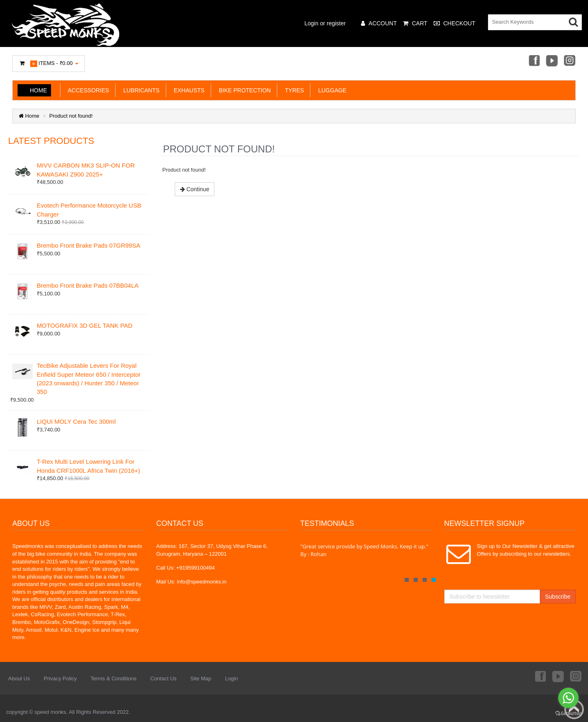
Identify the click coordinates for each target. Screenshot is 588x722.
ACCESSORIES (87, 90)
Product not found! (71, 116)
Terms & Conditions (114, 678)
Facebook (534, 61)
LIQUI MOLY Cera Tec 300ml (76, 421)
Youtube (552, 61)
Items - (49, 64)
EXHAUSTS (188, 90)
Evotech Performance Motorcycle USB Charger (89, 210)
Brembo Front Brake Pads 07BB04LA (88, 285)
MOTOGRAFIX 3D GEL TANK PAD (85, 325)
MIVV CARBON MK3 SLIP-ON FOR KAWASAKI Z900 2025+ (86, 170)
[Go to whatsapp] (568, 698)
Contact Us (163, 678)
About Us (19, 678)
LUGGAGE (331, 90)
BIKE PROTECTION (243, 90)
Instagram (570, 61)
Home (38, 90)
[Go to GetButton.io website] (568, 714)
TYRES (293, 90)
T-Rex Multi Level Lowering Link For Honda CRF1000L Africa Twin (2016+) (88, 466)
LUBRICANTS (140, 90)
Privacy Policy (60, 678)
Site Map (201, 678)
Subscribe (558, 597)
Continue (195, 189)
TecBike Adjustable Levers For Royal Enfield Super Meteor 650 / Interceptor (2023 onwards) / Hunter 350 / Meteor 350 (89, 379)
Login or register (325, 23)
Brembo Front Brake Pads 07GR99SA (88, 245)
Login (232, 678)
